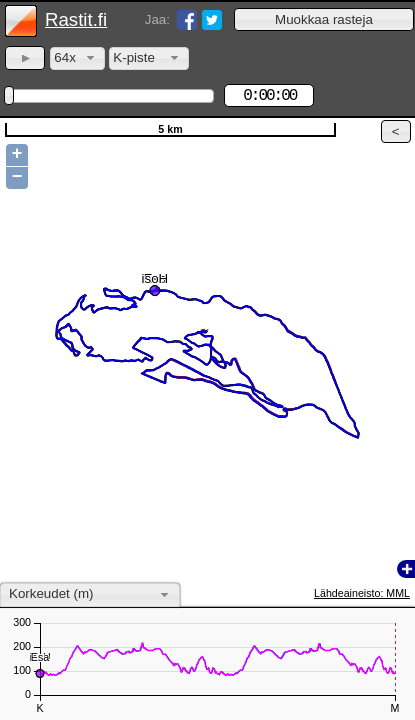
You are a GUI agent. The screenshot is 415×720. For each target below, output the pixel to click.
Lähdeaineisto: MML (362, 593)
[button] (324, 19)
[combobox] (77, 58)
